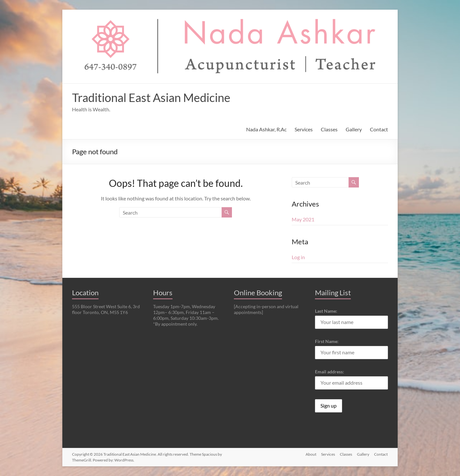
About (310, 454)
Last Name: (326, 311)
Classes (329, 129)
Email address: (329, 372)
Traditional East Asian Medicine (151, 97)
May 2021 (303, 219)
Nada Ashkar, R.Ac (266, 129)
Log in (298, 257)
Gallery (354, 129)
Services (304, 129)
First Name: (327, 341)
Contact (379, 129)
